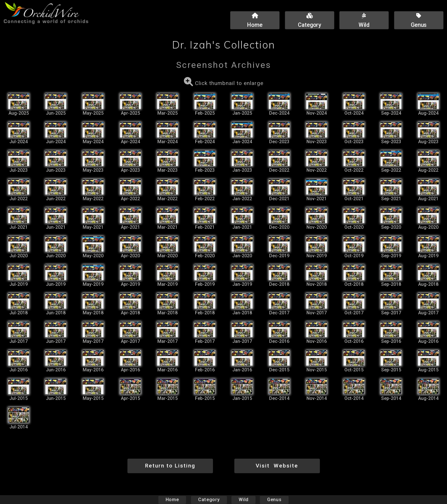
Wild (243, 500)
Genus (274, 500)
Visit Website (277, 466)
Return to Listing (170, 466)
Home (172, 500)
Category (209, 500)
